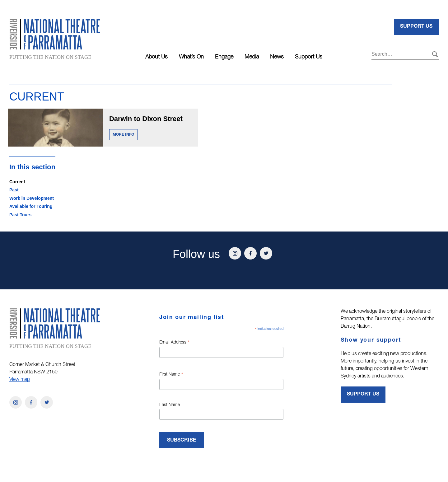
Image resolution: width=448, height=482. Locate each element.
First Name (171, 375)
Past (14, 190)
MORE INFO (123, 135)
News (277, 57)
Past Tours (20, 215)
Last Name (170, 405)
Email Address (175, 343)
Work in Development (32, 198)
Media (252, 57)
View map (20, 380)
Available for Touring (31, 206)
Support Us (309, 57)
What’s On (191, 57)
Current (17, 182)
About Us (156, 57)
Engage (224, 57)
